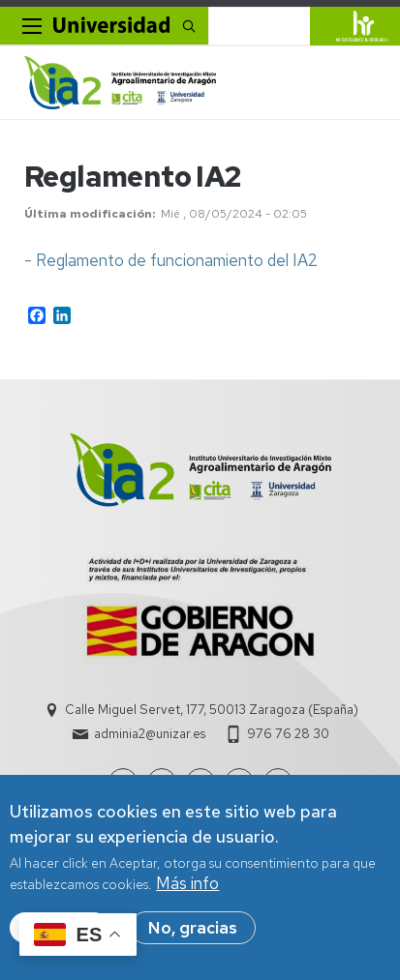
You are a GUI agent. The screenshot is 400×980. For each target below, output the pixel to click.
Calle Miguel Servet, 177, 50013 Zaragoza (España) (212, 710)
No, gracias (193, 929)
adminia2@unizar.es (150, 734)
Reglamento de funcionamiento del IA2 (177, 260)
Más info (187, 884)
